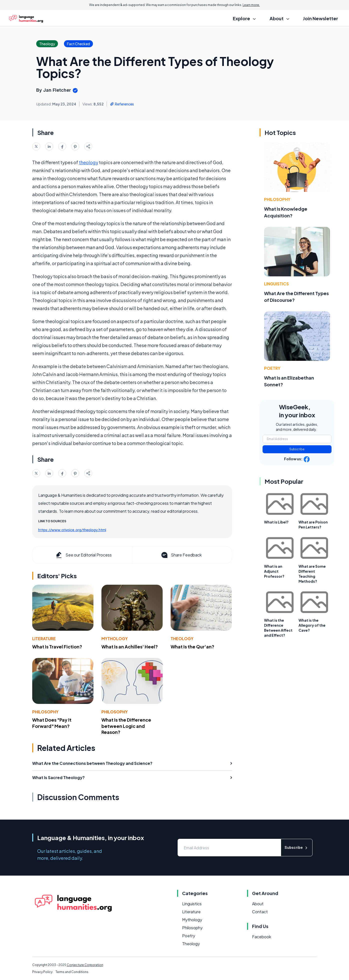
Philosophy (45, 712)
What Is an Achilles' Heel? (130, 647)
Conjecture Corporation (85, 965)
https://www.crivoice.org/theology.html (72, 530)
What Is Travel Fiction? (57, 647)
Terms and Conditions (72, 972)
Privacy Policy (42, 972)
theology (89, 162)
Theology (182, 639)
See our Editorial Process (83, 555)
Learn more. (251, 5)
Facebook (262, 937)
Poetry (272, 368)
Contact (260, 912)
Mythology (115, 639)
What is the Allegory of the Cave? (312, 625)
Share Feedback (181, 555)
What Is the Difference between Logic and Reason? (126, 726)
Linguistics (276, 284)
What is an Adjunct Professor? (274, 571)
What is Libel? (276, 522)
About (258, 904)
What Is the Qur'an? (192, 647)
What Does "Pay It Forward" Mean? (52, 723)
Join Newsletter (321, 18)
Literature (44, 639)
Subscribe (297, 449)
